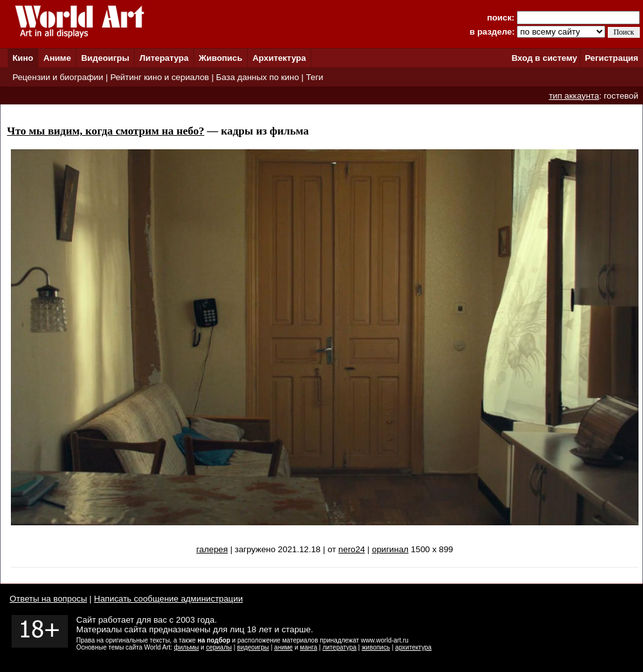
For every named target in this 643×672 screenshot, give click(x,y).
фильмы (187, 647)
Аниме (57, 58)
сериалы (219, 647)
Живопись (220, 58)
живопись (376, 647)
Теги (315, 77)
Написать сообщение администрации (168, 599)
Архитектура (279, 58)
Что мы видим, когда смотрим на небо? (106, 131)
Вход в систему (544, 58)
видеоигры (253, 647)
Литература (164, 58)
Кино (23, 58)
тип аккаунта (574, 96)
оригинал (390, 549)
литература (339, 647)
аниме (283, 647)
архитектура (413, 647)
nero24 (352, 549)
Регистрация (611, 58)
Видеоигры (105, 58)
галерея (212, 549)
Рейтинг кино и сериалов (159, 77)
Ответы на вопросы (48, 599)
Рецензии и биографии (58, 77)
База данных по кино (257, 77)
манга (308, 647)
